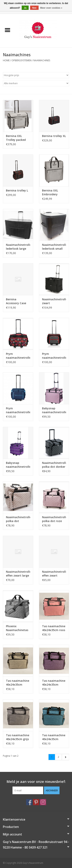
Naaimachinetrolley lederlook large (18, 247)
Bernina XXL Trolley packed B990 (16, 138)
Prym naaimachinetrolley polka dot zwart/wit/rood (54, 356)
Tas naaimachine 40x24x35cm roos (54, 628)
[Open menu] (7, 30)
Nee (34, 8)
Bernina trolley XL (54, 136)
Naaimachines (42, 60)
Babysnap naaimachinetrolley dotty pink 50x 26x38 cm (54, 410)
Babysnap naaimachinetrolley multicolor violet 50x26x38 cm (18, 465)
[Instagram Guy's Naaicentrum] (43, 802)
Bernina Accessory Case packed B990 (16, 301)
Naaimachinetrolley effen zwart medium (54, 574)
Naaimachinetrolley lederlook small (54, 247)
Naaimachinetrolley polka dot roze (54, 519)
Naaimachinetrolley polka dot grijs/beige (18, 519)
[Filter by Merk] (36, 83)
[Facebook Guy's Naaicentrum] (29, 802)
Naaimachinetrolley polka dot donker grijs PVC (54, 465)
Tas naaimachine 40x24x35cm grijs (18, 737)
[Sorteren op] (36, 75)
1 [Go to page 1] (52, 757)
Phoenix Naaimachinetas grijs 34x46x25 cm (18, 628)
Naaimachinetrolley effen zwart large (18, 574)
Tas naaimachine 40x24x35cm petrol (54, 737)
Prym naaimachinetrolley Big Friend (18, 356)
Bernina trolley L (17, 190)
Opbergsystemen (22, 60)
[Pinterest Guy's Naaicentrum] (36, 802)
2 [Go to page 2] (58, 757)
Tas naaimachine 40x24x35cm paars (54, 683)
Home (6, 60)
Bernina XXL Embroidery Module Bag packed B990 (50, 192)
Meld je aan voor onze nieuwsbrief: (36, 782)
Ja (25, 8)
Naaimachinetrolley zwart (54, 301)
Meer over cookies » (51, 8)
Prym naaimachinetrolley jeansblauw (18, 410)
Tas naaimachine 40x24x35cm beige (18, 683)
